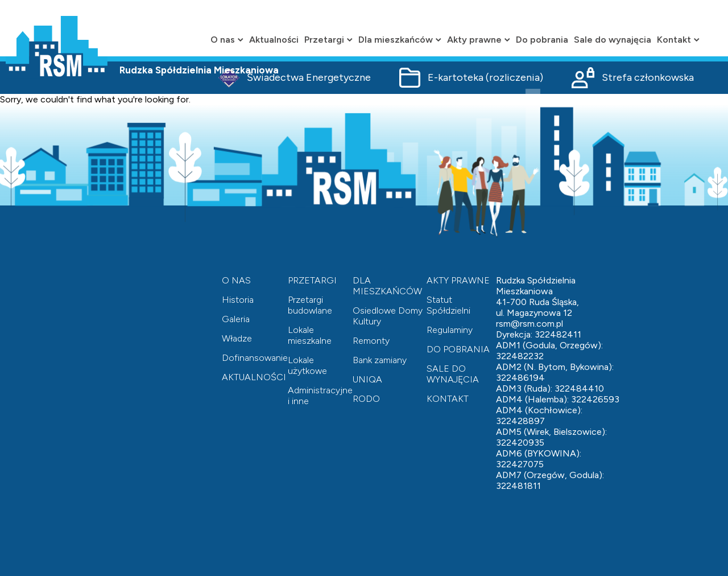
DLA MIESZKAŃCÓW (387, 286)
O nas (227, 40)
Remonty (371, 341)
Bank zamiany (380, 360)
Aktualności (274, 40)
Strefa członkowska (633, 78)
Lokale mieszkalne (310, 335)
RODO (366, 399)
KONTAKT (448, 399)
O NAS (236, 280)
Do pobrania (542, 40)
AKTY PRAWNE (458, 280)
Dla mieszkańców (400, 40)
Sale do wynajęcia (613, 40)
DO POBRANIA (458, 349)
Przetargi (328, 40)
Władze (237, 338)
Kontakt (678, 40)
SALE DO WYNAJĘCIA (453, 374)
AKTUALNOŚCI (254, 377)
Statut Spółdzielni (448, 305)
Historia (238, 300)
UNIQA (367, 379)
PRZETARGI (312, 280)
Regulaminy (450, 330)
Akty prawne (479, 40)
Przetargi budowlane (310, 305)
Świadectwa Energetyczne (295, 78)
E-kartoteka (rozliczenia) (471, 78)
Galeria (236, 319)
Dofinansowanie (255, 358)
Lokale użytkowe (307, 365)
